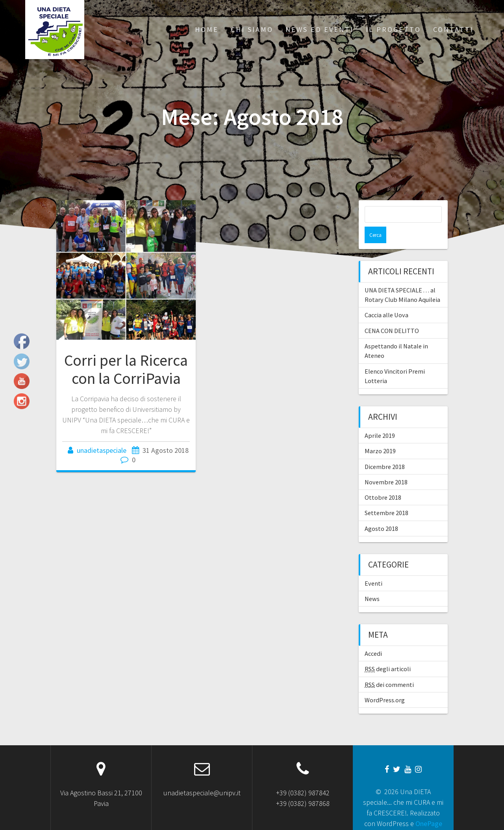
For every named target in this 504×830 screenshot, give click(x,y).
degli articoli (388, 652)
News (372, 582)
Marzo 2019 (380, 434)
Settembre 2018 (386, 496)
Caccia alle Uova (386, 298)
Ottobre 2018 (383, 481)
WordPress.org (385, 683)
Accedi (373, 637)
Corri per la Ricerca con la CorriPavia (126, 369)
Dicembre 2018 (385, 450)
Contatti (453, 29)
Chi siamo (252, 29)
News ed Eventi (320, 29)
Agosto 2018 (381, 512)
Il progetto (393, 29)
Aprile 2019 (380, 419)
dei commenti (389, 668)
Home (207, 29)
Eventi (373, 567)
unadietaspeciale (102, 450)
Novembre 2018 (386, 465)
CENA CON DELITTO (392, 314)
